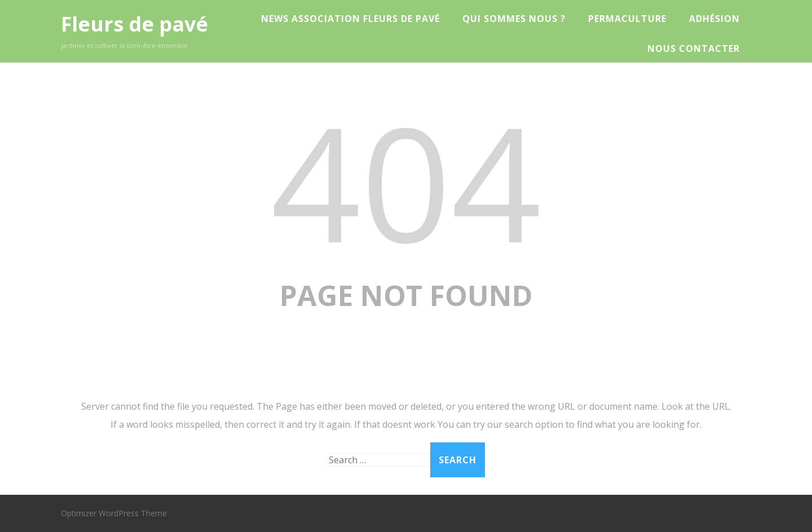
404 (406, 181)
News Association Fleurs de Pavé (350, 19)
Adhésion (714, 19)
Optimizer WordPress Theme (114, 513)
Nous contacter (694, 48)
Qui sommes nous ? (514, 19)
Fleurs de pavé (134, 24)
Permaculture (627, 19)
